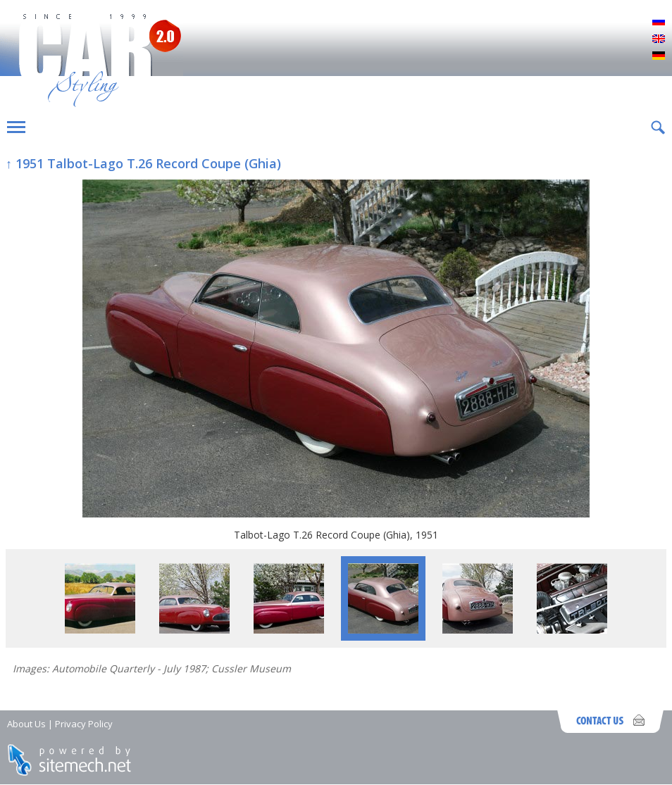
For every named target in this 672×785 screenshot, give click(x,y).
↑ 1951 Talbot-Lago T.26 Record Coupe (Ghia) (143, 163)
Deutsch (659, 56)
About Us (26, 724)
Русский (659, 23)
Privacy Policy (84, 724)
